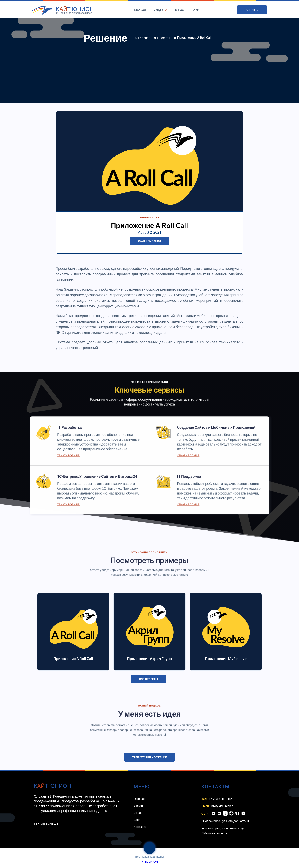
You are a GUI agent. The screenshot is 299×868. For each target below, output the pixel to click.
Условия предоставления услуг (223, 828)
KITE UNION (150, 862)
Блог (195, 10)
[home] (63, 10)
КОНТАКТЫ (252, 10)
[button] (160, 10)
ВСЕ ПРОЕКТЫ (149, 679)
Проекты (164, 38)
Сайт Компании (149, 241)
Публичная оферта (214, 833)
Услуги (138, 806)
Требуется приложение (150, 757)
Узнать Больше (68, 458)
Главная (140, 10)
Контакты (140, 827)
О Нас (179, 10)
